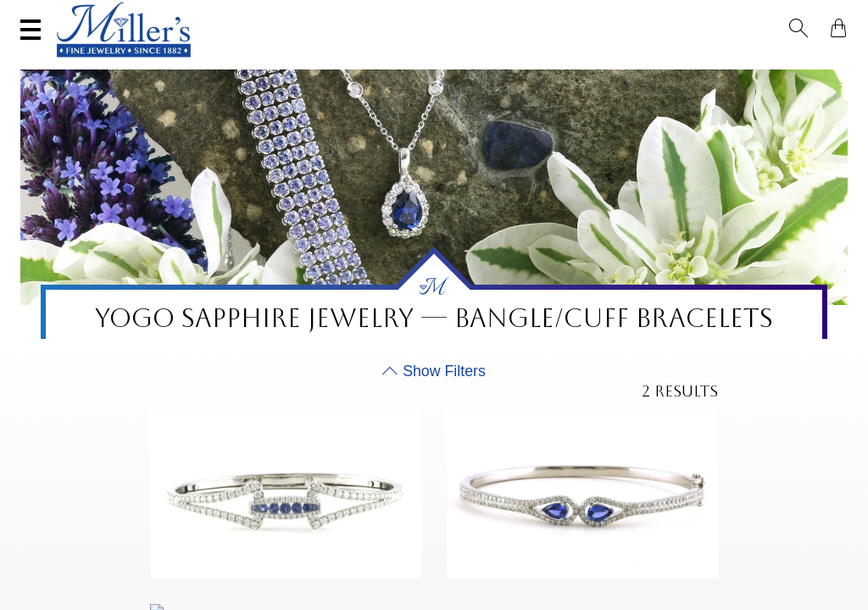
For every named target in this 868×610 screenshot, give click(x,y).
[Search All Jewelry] (678, 16)
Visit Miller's (182, 15)
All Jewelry (694, 64)
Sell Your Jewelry (297, 15)
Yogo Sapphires (223, 64)
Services (401, 15)
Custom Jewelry (789, 64)
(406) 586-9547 (79, 15)
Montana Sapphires (337, 64)
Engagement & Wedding (473, 64)
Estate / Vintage (600, 64)
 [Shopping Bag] (833, 15)
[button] (804, 15)
